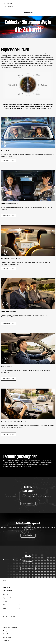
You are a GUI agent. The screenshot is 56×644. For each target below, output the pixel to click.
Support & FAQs (7, 598)
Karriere (5, 601)
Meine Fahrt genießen (7, 151)
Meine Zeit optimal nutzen (9, 311)
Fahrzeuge (8, 3)
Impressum (6, 640)
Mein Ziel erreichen (7, 367)
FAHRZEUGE (6, 588)
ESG (4, 605)
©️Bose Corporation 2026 (10, 628)
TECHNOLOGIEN (9, 6)
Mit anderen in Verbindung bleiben (11, 259)
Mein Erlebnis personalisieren (10, 203)
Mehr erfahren (9, 160)
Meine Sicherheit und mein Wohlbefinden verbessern (16, 422)
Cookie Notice (7, 637)
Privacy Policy (7, 631)
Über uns (5, 594)
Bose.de (5, 608)
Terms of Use (7, 634)
